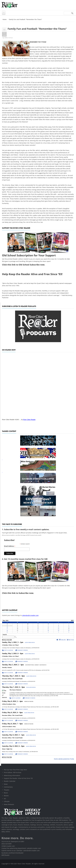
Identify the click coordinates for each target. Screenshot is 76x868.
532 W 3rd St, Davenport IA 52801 (13, 841)
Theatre (7, 790)
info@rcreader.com (8, 846)
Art (5, 799)
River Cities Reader (29, 420)
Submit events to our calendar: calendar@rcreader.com (21, 851)
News (6, 784)
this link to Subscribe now (20, 593)
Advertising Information (12, 775)
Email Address (10, 546)
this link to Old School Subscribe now (26, 265)
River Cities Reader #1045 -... (11, 420)
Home (5, 19)
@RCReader (6, 855)
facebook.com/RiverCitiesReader (13, 853)
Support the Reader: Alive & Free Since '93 (18, 778)
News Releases (9, 804)
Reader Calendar (10, 781)
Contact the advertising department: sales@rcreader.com (21, 848)
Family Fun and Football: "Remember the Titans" (37, 29)
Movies (6, 796)
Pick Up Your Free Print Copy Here (15, 770)
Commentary (8, 787)
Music (6, 793)
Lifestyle (7, 801)
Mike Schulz (9, 38)
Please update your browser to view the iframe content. (38, 626)
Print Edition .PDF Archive (13, 772)
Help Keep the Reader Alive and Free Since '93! (32, 274)
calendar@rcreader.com (30, 615)
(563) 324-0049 (6, 844)
